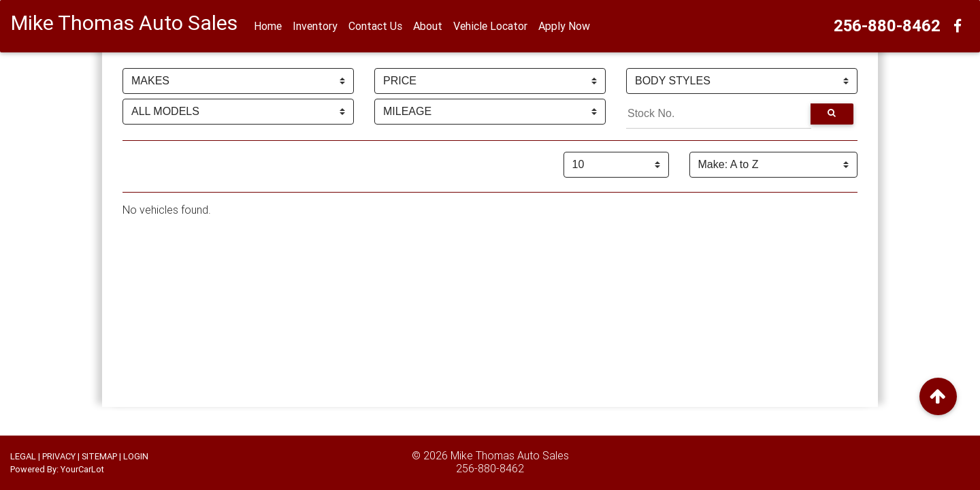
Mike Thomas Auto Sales (510, 455)
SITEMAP (99, 456)
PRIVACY (59, 456)
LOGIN (136, 456)
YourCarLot (82, 469)
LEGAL (23, 456)
